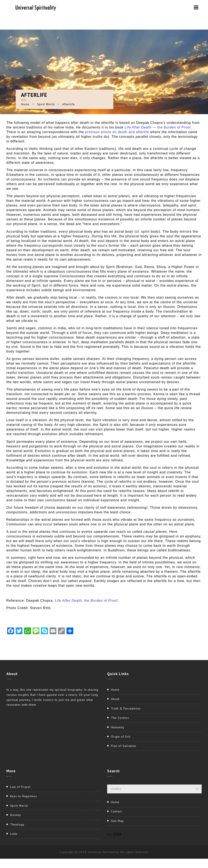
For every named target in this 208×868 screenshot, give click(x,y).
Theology (17, 824)
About (115, 699)
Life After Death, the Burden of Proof (86, 601)
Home (25, 104)
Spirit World (46, 104)
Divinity (16, 815)
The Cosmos (120, 718)
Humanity (118, 727)
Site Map (117, 821)
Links (14, 834)
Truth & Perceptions (126, 708)
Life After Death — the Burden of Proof (158, 127)
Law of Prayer (21, 787)
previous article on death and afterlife (118, 132)
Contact (116, 811)
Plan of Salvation (124, 746)
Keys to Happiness (24, 796)
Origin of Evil (121, 737)
